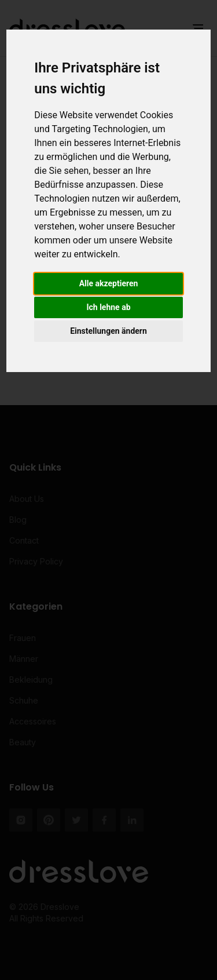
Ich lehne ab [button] (108, 307)
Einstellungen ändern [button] (108, 331)
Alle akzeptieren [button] (109, 283)
